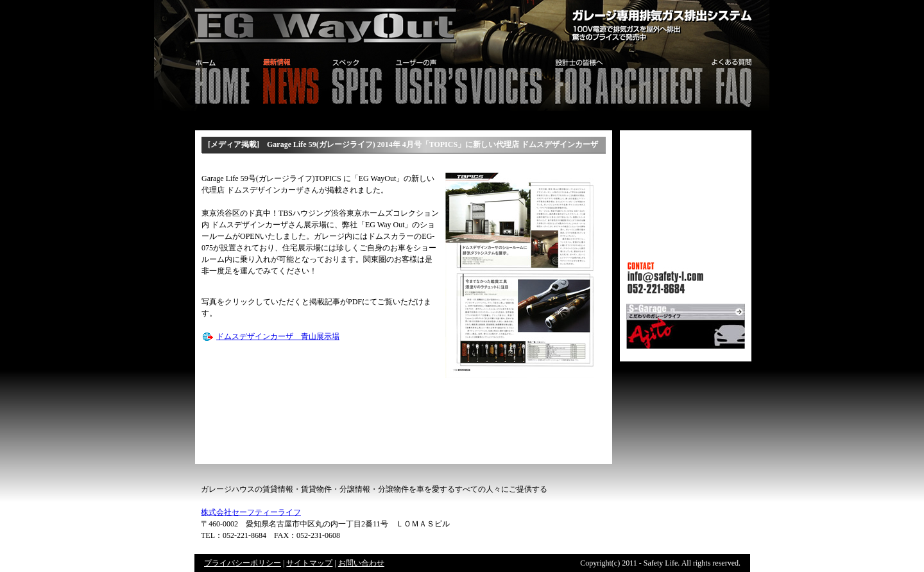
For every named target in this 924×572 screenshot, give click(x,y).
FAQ (739, 80)
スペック (356, 80)
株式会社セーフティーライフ (251, 512)
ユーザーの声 (468, 80)
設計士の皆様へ (628, 80)
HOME (205, 80)
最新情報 (290, 80)
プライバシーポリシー (243, 563)
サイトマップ (309, 563)
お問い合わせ (361, 563)
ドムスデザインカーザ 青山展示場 (278, 336)
